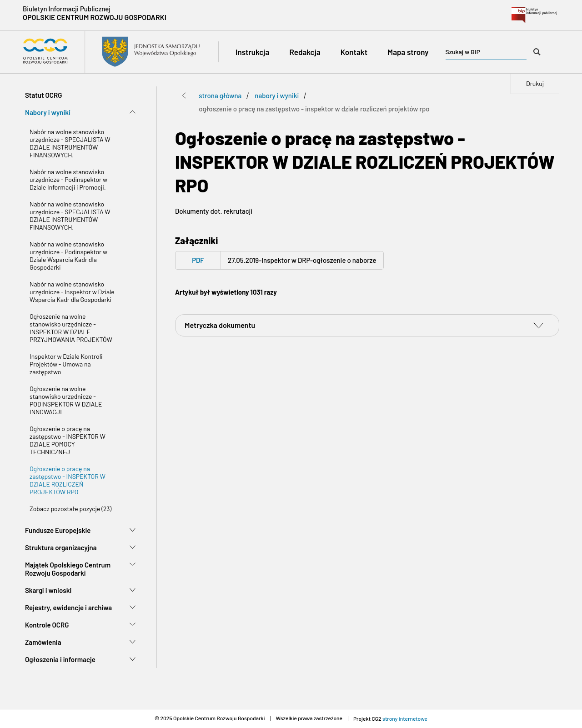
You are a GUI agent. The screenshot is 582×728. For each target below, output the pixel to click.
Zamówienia (43, 642)
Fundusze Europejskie (58, 530)
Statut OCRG (43, 95)
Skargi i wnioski (48, 590)
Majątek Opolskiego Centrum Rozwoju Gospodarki (68, 569)
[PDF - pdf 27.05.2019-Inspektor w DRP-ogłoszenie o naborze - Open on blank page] (279, 260)
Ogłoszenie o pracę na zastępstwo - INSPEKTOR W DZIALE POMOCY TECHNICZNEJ (68, 440)
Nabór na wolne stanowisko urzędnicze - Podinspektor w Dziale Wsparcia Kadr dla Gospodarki (68, 256)
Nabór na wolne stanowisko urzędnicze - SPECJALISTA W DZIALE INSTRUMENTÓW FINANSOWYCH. (70, 143)
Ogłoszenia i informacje (60, 659)
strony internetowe (405, 718)
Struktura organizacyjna (61, 547)
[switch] (538, 325)
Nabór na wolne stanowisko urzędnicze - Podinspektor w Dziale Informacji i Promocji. (68, 179)
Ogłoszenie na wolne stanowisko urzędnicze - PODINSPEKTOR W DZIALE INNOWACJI (66, 400)
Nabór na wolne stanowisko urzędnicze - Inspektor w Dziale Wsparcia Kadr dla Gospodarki (72, 292)
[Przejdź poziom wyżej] (184, 95)
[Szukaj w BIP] (537, 52)
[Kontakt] (354, 52)
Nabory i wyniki (48, 112)
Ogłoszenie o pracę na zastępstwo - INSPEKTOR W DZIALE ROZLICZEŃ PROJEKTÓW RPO (68, 480)
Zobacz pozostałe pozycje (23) (70, 509)
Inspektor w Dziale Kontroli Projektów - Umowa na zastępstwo (66, 364)
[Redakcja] (305, 52)
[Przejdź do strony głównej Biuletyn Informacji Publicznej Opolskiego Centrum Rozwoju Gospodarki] (111, 52)
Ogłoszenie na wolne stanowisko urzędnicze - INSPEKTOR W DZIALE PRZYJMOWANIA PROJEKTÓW (71, 328)
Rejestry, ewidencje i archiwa (68, 608)
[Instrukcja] (252, 52)
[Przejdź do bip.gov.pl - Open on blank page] (534, 15)
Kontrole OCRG (47, 625)
